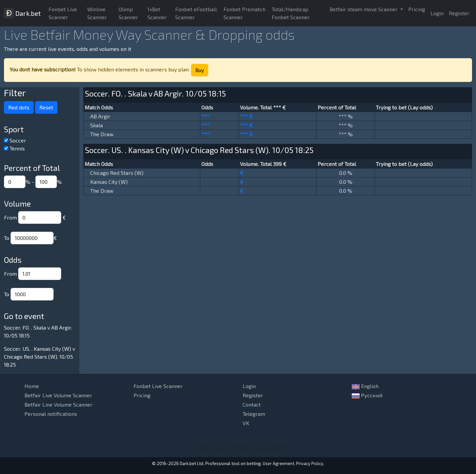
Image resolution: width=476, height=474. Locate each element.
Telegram (254, 414)
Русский (367, 395)
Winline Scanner (97, 13)
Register (459, 13)
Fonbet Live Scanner (63, 13)
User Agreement (278, 463)
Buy (200, 70)
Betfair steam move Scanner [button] (364, 9)
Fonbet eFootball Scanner (196, 13)
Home (32, 386)
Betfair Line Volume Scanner (59, 404)
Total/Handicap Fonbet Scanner (291, 13)
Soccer (18, 140)
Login (437, 13)
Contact (252, 404)
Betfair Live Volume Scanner (58, 395)
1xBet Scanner (157, 13)
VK (246, 423)
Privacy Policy (310, 463)
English (365, 386)
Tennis (17, 148)
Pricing (417, 9)
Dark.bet (22, 13)
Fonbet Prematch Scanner (244, 13)
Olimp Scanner (128, 13)
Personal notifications (51, 414)
